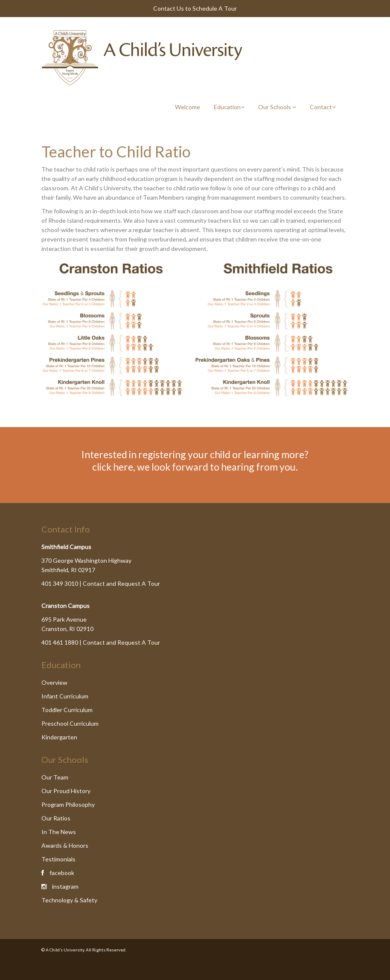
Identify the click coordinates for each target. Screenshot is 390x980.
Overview (54, 682)
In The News (59, 832)
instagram (65, 886)
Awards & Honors (65, 845)
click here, (114, 467)
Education (229, 107)
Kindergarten (59, 737)
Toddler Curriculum (67, 710)
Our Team (55, 777)
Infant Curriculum (65, 696)
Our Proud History (66, 791)
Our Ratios (56, 818)
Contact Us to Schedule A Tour (195, 8)
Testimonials (58, 859)
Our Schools (277, 107)
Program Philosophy (68, 804)
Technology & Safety (69, 900)
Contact (323, 107)
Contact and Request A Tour (121, 583)
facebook (62, 873)
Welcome (188, 107)
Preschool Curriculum (70, 723)
